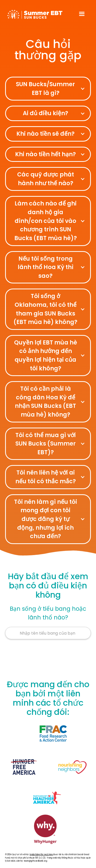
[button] (82, 14)
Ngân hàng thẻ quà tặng (41, 855)
